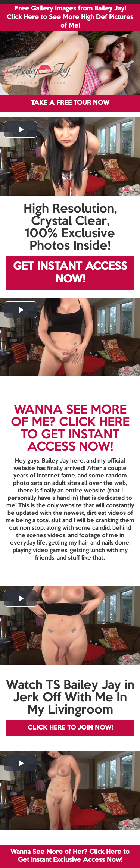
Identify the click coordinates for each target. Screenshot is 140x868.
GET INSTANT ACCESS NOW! (70, 273)
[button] (21, 129)
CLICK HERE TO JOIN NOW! (70, 728)
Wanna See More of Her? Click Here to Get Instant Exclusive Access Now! (70, 856)
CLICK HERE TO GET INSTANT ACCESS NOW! (75, 435)
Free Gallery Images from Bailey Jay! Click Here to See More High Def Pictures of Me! (70, 17)
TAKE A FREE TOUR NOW (70, 103)
